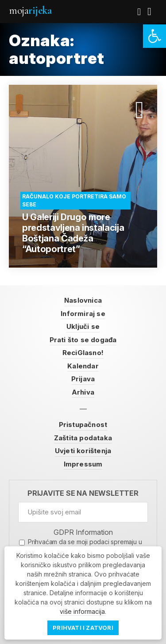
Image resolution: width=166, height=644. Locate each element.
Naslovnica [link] (83, 300)
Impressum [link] (83, 464)
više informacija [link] (82, 611)
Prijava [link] (83, 379)
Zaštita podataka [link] (83, 438)
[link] (154, 36)
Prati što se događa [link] (83, 340)
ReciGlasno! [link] (83, 353)
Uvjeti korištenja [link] (83, 451)
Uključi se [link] (83, 326)
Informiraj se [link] (83, 314)
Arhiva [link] (83, 392)
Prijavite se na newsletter (83, 493)
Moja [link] (30, 10)
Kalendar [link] (83, 366)
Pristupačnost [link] (83, 425)
